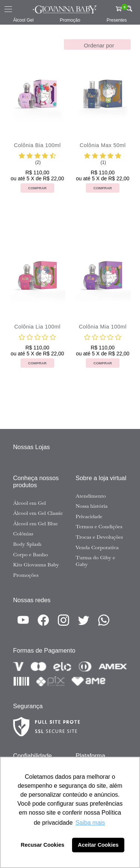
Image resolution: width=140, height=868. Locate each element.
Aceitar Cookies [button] (98, 845)
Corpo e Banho (31, 554)
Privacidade (89, 516)
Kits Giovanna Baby (36, 564)
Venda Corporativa (97, 547)
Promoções (26, 575)
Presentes (116, 20)
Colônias (23, 533)
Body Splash (27, 544)
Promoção (70, 20)
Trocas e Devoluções (99, 537)
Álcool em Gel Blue (35, 523)
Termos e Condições (99, 526)
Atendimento (91, 496)
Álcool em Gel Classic (38, 513)
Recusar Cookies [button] (43, 845)
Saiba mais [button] (90, 823)
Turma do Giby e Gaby (96, 561)
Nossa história (92, 506)
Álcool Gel (23, 20)
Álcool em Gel (29, 503)
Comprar (37, 188)
